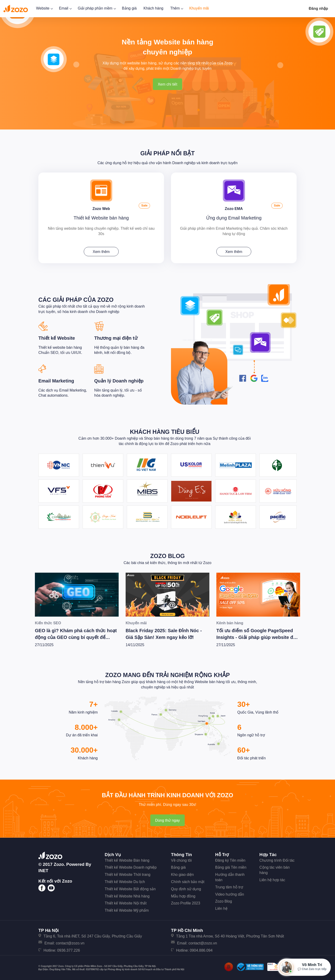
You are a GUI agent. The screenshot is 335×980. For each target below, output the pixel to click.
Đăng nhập (318, 8)
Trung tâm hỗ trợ (229, 886)
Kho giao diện (182, 873)
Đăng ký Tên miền (230, 859)
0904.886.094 (201, 949)
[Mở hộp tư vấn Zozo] (304, 967)
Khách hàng (153, 8)
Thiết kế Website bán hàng (101, 217)
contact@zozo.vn (70, 942)
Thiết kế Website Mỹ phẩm (127, 909)
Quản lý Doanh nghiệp (119, 380)
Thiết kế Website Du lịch (125, 881)
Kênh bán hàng (230, 622)
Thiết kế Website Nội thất (126, 902)
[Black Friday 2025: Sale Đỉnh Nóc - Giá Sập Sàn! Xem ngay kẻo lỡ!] (167, 593)
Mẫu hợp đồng (183, 895)
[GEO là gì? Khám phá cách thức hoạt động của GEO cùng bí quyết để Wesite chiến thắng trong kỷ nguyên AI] (77, 593)
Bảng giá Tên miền (231, 866)
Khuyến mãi (199, 8)
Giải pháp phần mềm (96, 8)
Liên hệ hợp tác (272, 879)
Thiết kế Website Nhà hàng (127, 895)
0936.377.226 (69, 949)
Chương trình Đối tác (277, 859)
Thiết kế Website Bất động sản (130, 888)
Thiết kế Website (57, 337)
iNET (43, 869)
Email (65, 8)
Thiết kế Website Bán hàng (127, 859)
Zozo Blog (168, 555)
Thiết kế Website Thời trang (127, 873)
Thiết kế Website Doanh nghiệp (131, 866)
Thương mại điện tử (116, 337)
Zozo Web (101, 207)
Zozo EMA (234, 207)
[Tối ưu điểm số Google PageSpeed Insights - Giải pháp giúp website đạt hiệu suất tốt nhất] (258, 593)
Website (44, 8)
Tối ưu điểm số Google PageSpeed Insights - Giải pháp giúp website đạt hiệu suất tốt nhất (257, 636)
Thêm (176, 8)
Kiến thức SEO (48, 622)
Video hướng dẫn (230, 893)
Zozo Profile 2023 (186, 902)
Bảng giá (129, 8)
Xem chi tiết (167, 84)
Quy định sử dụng (186, 888)
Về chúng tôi (181, 859)
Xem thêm (101, 251)
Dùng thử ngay (167, 819)
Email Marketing (56, 380)
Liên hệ (221, 907)
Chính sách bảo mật (188, 881)
